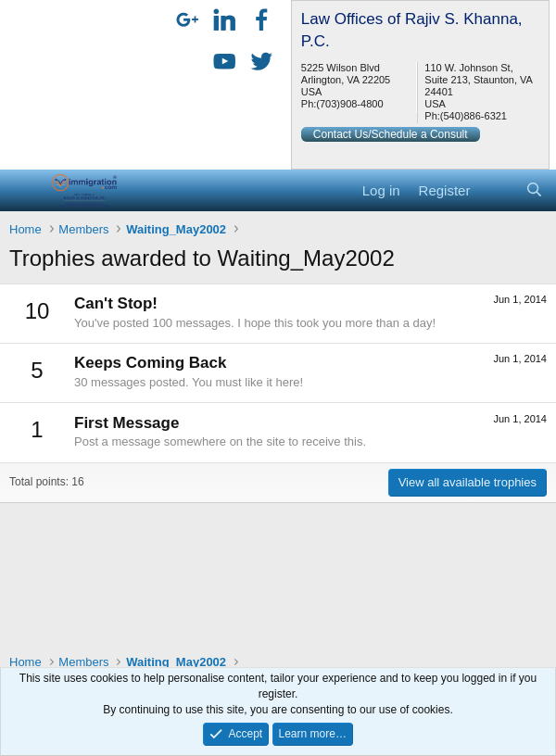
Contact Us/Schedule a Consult (391, 134)
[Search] (534, 190)
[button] (25, 190)
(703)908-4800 (349, 104)
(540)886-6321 (474, 116)
